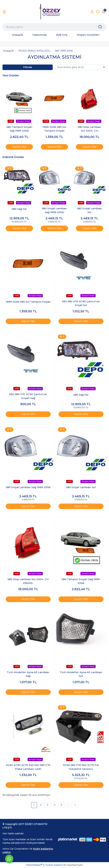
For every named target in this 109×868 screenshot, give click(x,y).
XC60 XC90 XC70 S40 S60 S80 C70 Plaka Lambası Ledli (28, 767)
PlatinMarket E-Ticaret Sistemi (44, 865)
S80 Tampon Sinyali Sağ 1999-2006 (19, 129)
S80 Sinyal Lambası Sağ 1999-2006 (54, 210)
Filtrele (28, 67)
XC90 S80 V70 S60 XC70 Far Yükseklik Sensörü (81, 767)
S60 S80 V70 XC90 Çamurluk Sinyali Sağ (28, 396)
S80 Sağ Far (19, 209)
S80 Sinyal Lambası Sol (89, 210)
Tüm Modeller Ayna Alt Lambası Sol (81, 674)
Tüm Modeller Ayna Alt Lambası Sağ (28, 674)
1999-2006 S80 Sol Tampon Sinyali (54, 129)
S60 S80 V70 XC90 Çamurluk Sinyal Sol (81, 303)
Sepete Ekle (19, 147)
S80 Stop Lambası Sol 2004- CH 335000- (89, 129)
